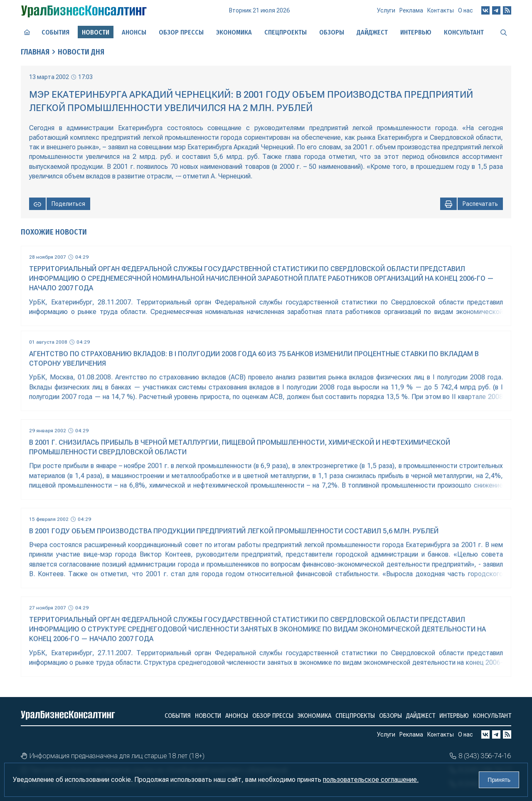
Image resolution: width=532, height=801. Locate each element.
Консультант (464, 32)
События (55, 32)
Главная (35, 52)
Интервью (416, 32)
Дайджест (372, 32)
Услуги (386, 10)
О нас (465, 10)
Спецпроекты (286, 32)
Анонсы (134, 32)
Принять (499, 780)
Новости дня (81, 52)
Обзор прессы (181, 32)
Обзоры (332, 32)
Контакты (441, 10)
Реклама (411, 10)
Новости (208, 716)
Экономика (234, 32)
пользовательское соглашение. (371, 780)
